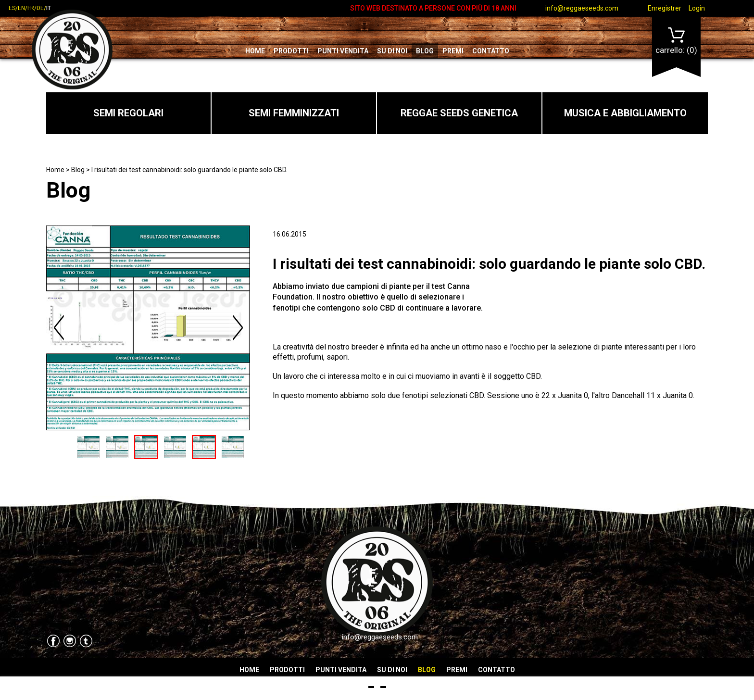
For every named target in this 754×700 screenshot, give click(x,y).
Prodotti (291, 51)
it (49, 8)
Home (255, 51)
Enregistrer (665, 8)
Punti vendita (343, 51)
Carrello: (676, 41)
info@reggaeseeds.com (582, 8)
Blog (425, 51)
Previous (60, 328)
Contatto (491, 51)
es (12, 8)
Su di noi (392, 51)
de (40, 8)
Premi (453, 51)
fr (31, 8)
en (21, 8)
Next (238, 328)
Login (697, 8)
